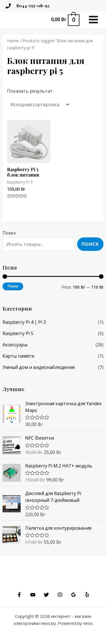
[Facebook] (19, 595)
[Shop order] (39, 104)
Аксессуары (15, 345)
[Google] (73, 595)
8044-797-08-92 (33, 6)
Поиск (9, 233)
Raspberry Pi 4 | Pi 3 (24, 322)
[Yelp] (87, 595)
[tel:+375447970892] (8, 6)
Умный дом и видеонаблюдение (39, 367)
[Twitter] (46, 595)
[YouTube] (33, 595)
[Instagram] (60, 595)
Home (13, 41)
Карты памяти (18, 356)
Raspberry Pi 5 (18, 333)
